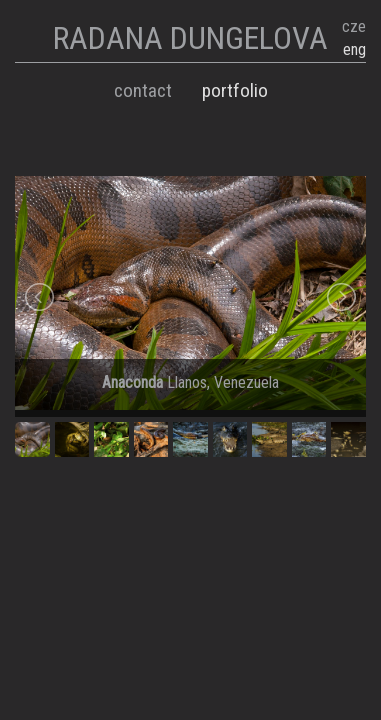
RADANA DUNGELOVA (190, 38)
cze (354, 26)
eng (354, 49)
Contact (143, 90)
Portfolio (235, 90)
